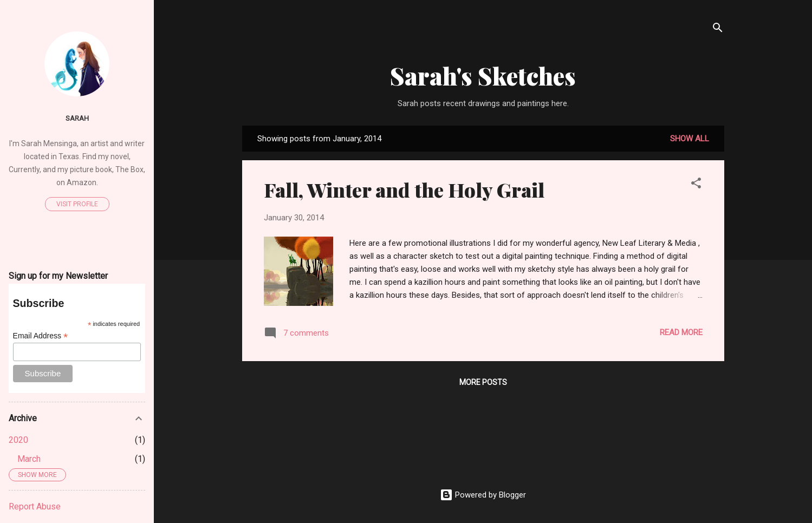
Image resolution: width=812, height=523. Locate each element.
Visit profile (77, 204)
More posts (483, 382)
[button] (696, 185)
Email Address (41, 336)
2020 (18, 440)
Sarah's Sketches (483, 76)
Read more (681, 332)
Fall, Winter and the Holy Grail (404, 189)
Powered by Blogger (483, 495)
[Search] (718, 30)
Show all (690, 139)
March (29, 459)
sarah (77, 118)
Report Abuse (35, 506)
